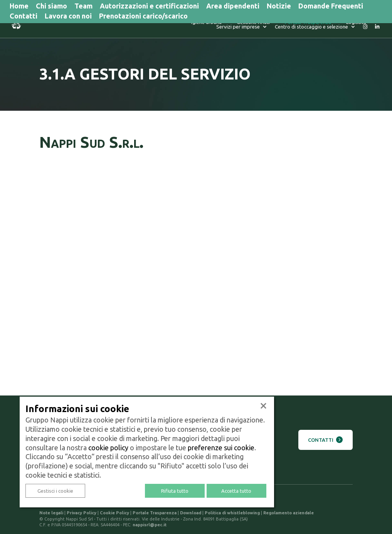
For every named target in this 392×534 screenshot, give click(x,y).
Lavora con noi (68, 17)
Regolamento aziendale (289, 513)
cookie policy (108, 448)
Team (83, 7)
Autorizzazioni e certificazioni (149, 7)
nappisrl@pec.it (150, 525)
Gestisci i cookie (55, 491)
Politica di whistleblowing (232, 513)
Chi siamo (51, 7)
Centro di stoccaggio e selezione (311, 30)
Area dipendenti (233, 7)
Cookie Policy (114, 513)
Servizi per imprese (344, 26)
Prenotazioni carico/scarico (143, 17)
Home (19, 7)
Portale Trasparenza (249, 26)
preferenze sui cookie (221, 448)
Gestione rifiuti (195, 26)
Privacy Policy (82, 513)
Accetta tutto (236, 491)
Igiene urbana (148, 26)
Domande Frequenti (331, 7)
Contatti (24, 17)
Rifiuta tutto (175, 491)
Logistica (298, 26)
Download (191, 513)
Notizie (279, 7)
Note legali (51, 513)
